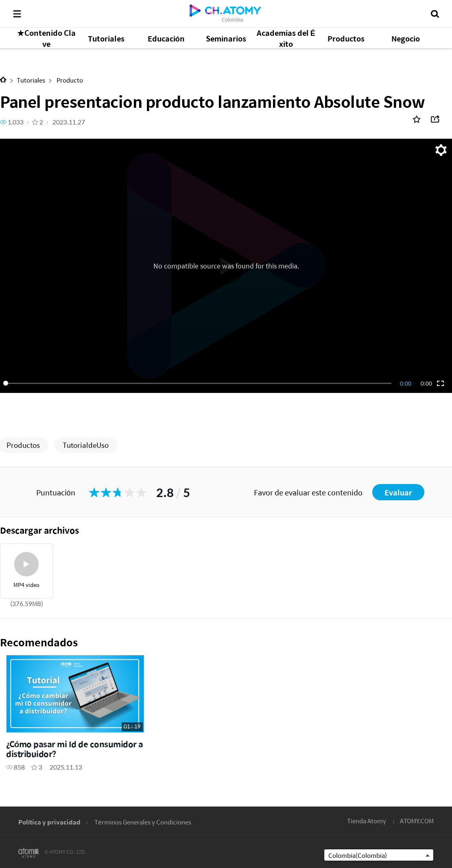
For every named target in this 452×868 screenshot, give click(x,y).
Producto (69, 80)
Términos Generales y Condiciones (143, 822)
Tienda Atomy (367, 821)
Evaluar (398, 492)
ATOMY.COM (417, 821)
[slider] (199, 383)
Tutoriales (31, 80)
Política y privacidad (49, 822)
